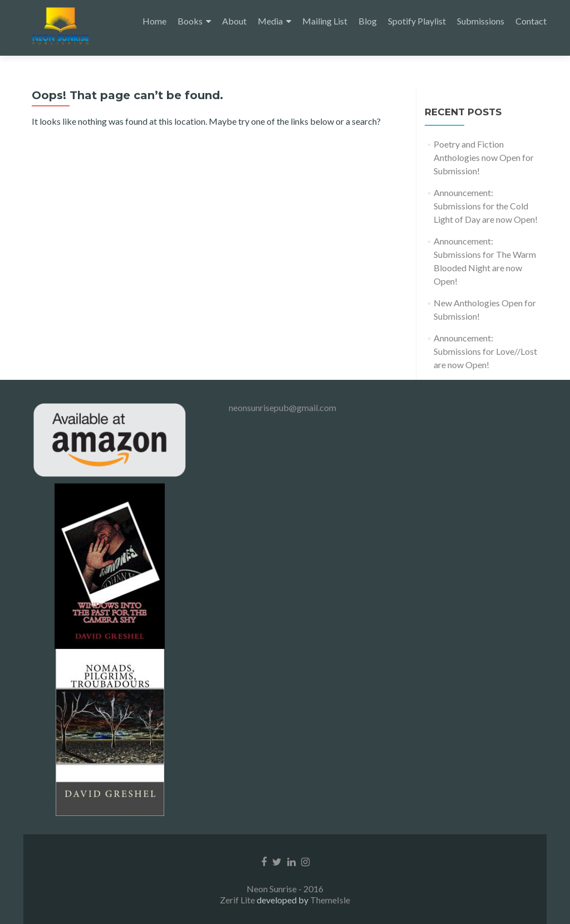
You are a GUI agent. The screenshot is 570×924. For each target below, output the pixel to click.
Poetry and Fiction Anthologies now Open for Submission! (484, 157)
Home (154, 21)
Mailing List (325, 21)
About (234, 21)
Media (270, 21)
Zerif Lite (238, 900)
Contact (531, 21)
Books (190, 21)
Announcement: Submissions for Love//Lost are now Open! (485, 351)
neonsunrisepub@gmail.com (282, 407)
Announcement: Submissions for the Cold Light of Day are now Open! (486, 206)
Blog (368, 21)
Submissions (481, 21)
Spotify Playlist (417, 21)
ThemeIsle (330, 900)
